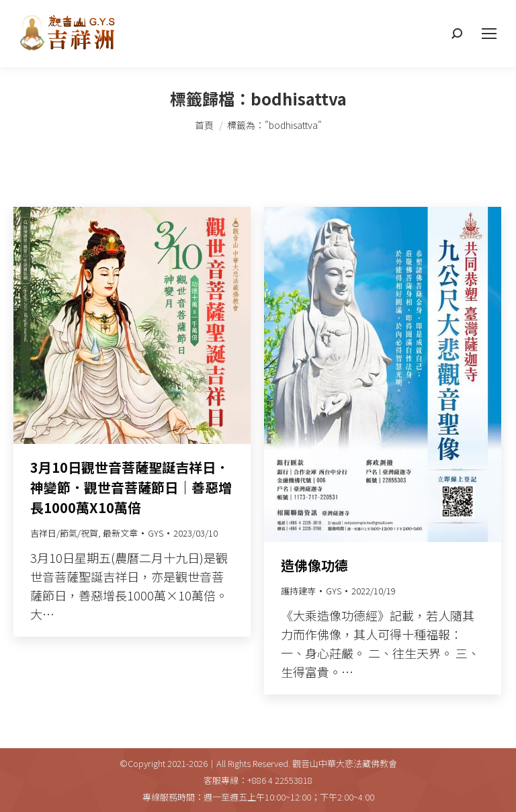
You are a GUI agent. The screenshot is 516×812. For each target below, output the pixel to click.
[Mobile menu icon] (489, 34)
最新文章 (120, 533)
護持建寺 (298, 591)
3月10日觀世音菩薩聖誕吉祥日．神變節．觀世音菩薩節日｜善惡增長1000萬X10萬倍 (131, 487)
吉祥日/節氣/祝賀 (64, 533)
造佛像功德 (314, 565)
